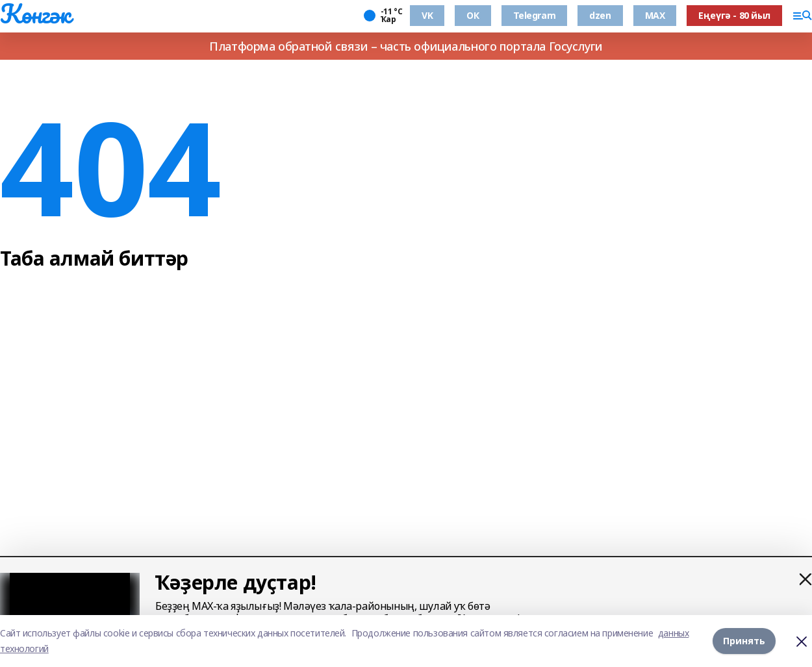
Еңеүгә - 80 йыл (734, 15)
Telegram (535, 15)
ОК (473, 15)
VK (427, 15)
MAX (655, 15)
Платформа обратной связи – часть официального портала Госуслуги (406, 46)
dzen (600, 15)
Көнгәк (35, 14)
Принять (744, 641)
